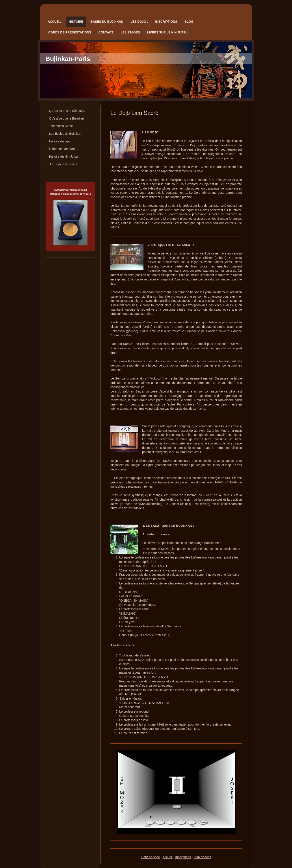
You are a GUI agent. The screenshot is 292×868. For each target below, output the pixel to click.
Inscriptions (183, 857)
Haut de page (151, 857)
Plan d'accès (202, 857)
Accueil (168, 857)
